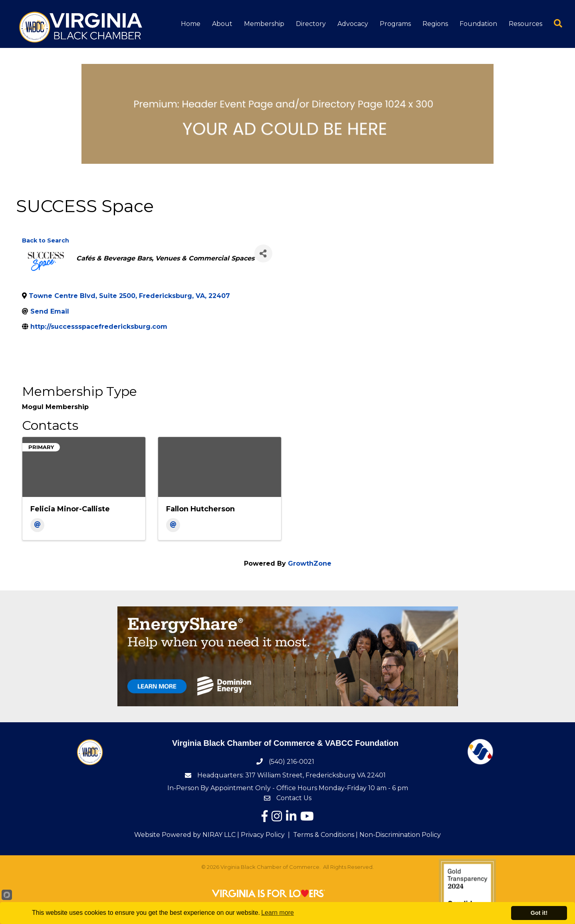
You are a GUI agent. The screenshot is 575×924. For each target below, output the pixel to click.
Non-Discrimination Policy (400, 835)
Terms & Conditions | (325, 835)
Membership (264, 24)
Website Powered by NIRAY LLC (185, 835)
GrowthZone (310, 563)
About (222, 24)
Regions (435, 24)
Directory (311, 24)
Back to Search (46, 240)
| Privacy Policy (260, 835)
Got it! (539, 913)
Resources (525, 24)
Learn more (278, 913)
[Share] (263, 253)
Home (191, 24)
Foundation (478, 24)
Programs (395, 24)
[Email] (37, 525)
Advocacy (353, 24)
